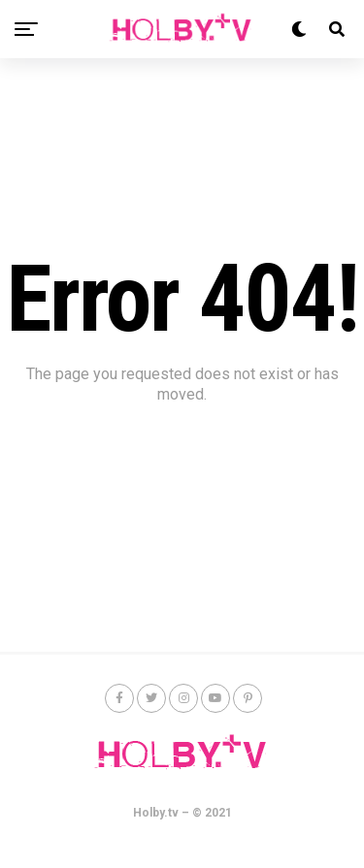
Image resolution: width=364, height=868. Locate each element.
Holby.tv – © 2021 (182, 813)
